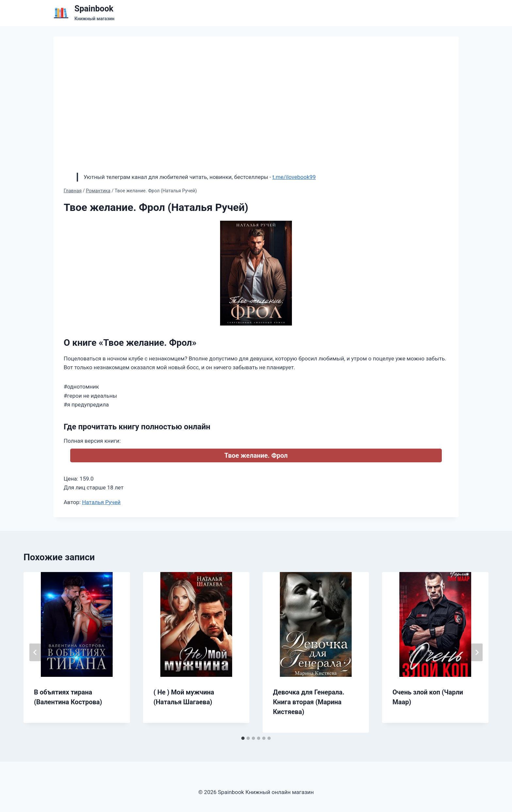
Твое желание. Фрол (256, 455)
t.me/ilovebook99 (294, 177)
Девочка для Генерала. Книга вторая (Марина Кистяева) (309, 702)
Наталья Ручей (101, 502)
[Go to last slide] (35, 652)
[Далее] (477, 652)
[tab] (243, 738)
